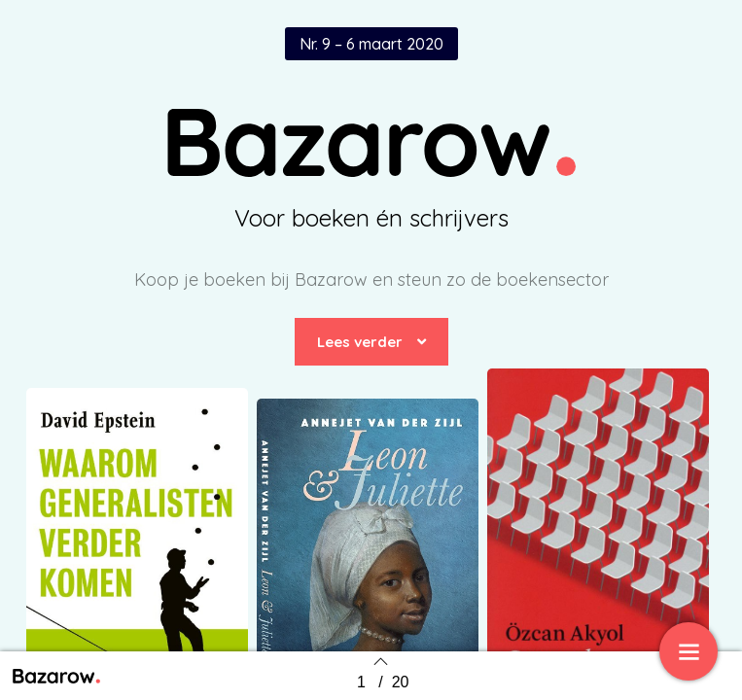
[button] (371, 342)
